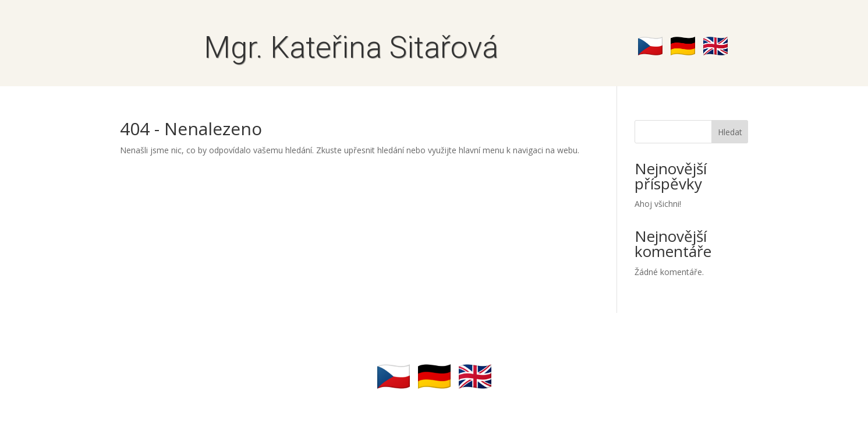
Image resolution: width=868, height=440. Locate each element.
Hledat (730, 132)
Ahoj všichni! (658, 204)
